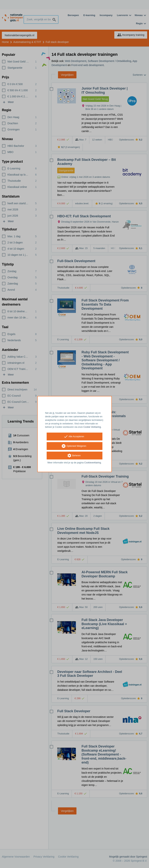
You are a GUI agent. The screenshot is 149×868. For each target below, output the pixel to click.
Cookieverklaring (93, 463)
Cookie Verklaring (92, 427)
